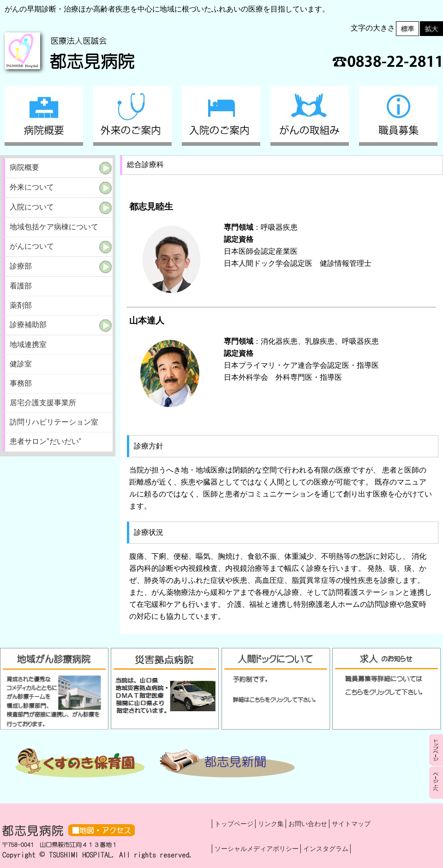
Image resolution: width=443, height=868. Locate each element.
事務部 (21, 383)
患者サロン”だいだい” (45, 441)
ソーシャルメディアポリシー (257, 849)
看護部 (21, 286)
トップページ (234, 824)
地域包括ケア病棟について (54, 227)
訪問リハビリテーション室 (54, 422)
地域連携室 (28, 344)
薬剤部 (21, 305)
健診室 (21, 364)
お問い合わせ (308, 824)
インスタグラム (326, 849)
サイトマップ (351, 824)
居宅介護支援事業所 (43, 403)
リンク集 (271, 824)
